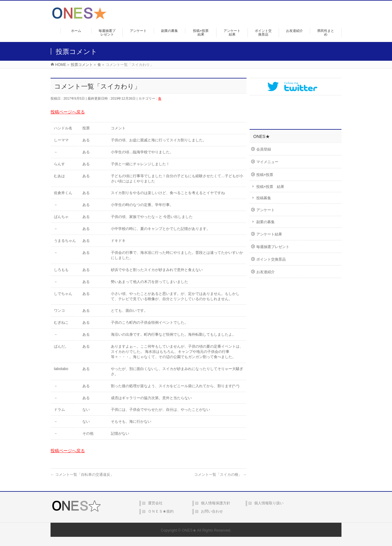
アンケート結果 (269, 234)
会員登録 (264, 149)
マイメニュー (267, 162)
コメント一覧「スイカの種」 (220, 475)
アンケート (266, 210)
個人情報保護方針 (216, 503)
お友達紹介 (266, 272)
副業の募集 (266, 222)
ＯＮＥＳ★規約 (161, 511)
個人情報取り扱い (269, 503)
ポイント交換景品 (271, 259)
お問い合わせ (212, 511)
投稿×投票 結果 (270, 187)
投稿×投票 (265, 175)
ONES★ (189, 530)
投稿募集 (264, 198)
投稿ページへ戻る (68, 112)
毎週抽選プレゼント (273, 247)
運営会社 (155, 503)
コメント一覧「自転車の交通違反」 (82, 475)
